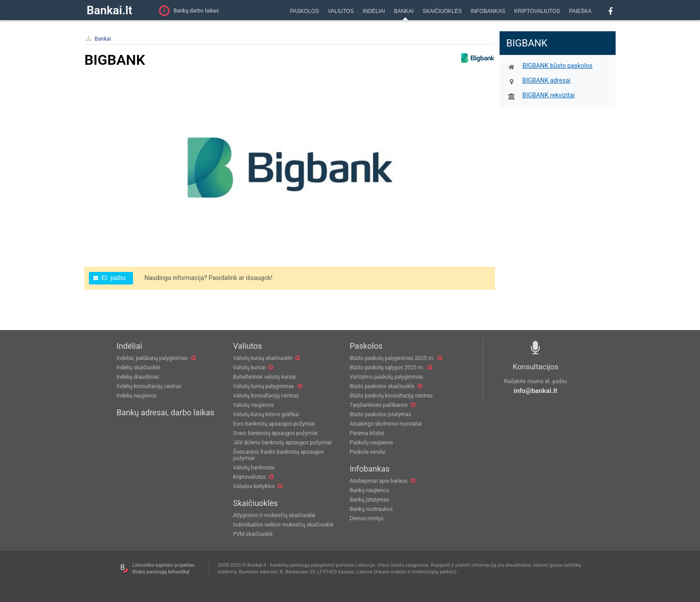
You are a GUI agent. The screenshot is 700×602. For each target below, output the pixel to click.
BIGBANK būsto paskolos (557, 66)
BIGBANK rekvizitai (548, 95)
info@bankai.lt (536, 391)
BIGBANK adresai (546, 80)
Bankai (103, 39)
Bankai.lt (109, 10)
